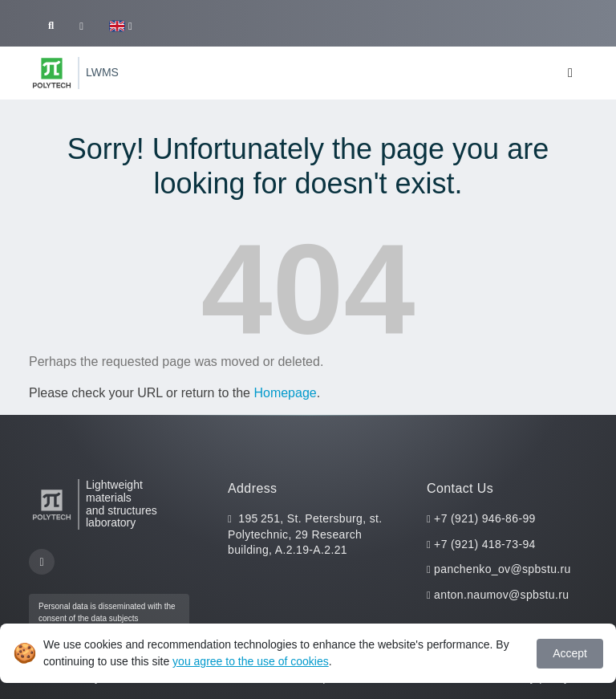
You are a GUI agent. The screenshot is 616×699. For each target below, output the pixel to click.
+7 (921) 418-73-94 (485, 544)
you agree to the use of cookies (251, 661)
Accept (570, 653)
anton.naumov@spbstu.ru (501, 595)
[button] (121, 26)
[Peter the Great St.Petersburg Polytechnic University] (52, 73)
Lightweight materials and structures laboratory (122, 504)
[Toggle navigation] (570, 73)
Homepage (285, 393)
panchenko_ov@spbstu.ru (503, 569)
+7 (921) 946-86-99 (485, 518)
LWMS (102, 72)
